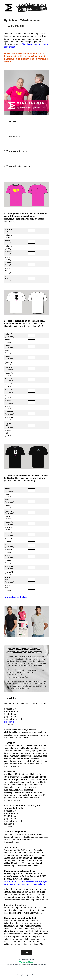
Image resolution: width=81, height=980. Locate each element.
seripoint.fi (9, 722)
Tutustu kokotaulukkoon (16, 597)
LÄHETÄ (27, 953)
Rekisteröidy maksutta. (40, 965)
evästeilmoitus (33, 975)
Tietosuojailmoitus (22, 975)
